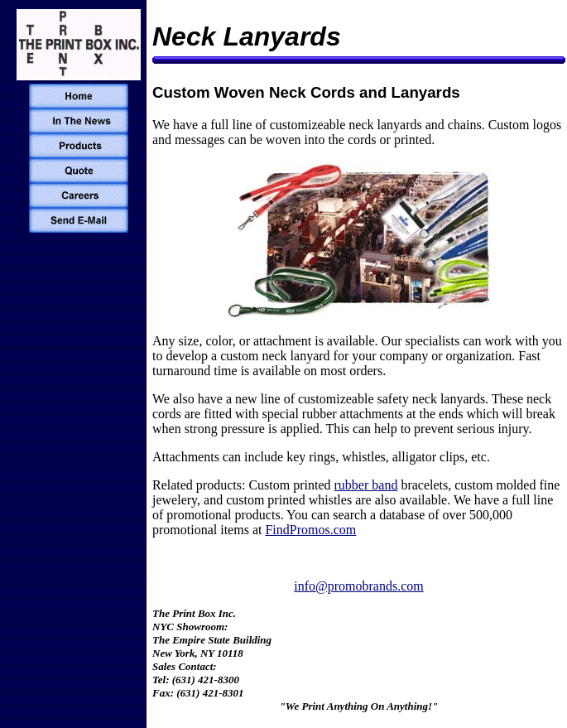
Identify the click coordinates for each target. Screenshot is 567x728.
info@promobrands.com (358, 586)
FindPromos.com (310, 530)
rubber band (366, 485)
